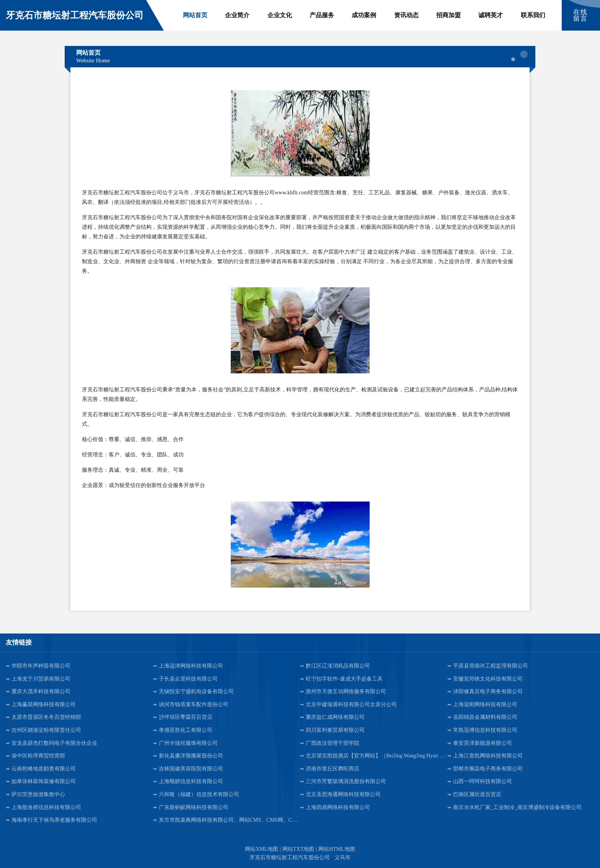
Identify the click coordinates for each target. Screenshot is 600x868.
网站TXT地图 (298, 849)
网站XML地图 (262, 849)
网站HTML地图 (337, 849)
